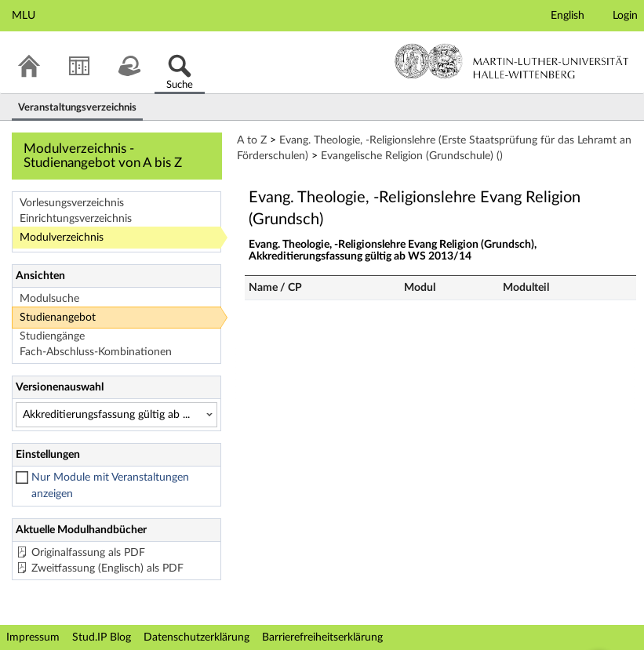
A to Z (252, 140)
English (568, 16)
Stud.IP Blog (102, 637)
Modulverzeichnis (62, 238)
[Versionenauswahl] (116, 415)
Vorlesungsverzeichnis (72, 203)
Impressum (33, 637)
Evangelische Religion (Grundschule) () (412, 156)
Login (625, 16)
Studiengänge (52, 336)
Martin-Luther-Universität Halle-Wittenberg (512, 61)
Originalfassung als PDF (88, 553)
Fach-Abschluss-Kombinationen (96, 352)
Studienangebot (58, 318)
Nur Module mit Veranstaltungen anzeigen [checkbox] (110, 486)
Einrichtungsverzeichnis (76, 219)
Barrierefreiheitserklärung (322, 637)
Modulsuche (49, 299)
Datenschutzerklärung (196, 637)
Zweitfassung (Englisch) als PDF (107, 568)
